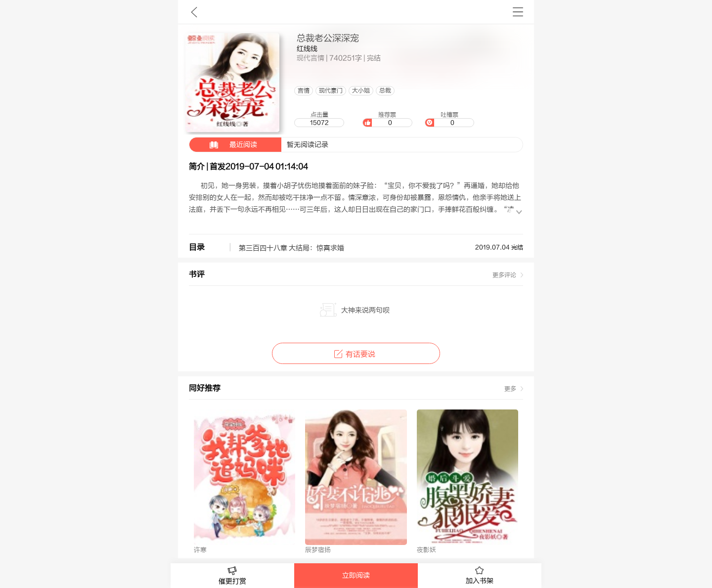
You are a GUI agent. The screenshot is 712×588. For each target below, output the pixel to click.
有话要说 (356, 354)
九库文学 (194, 12)
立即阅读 (356, 576)
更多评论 (504, 275)
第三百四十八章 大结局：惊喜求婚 (291, 248)
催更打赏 (232, 576)
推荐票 (387, 119)
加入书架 (480, 576)
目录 (197, 247)
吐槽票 (449, 119)
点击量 (319, 119)
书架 (518, 12)
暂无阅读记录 (259, 145)
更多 (510, 389)
